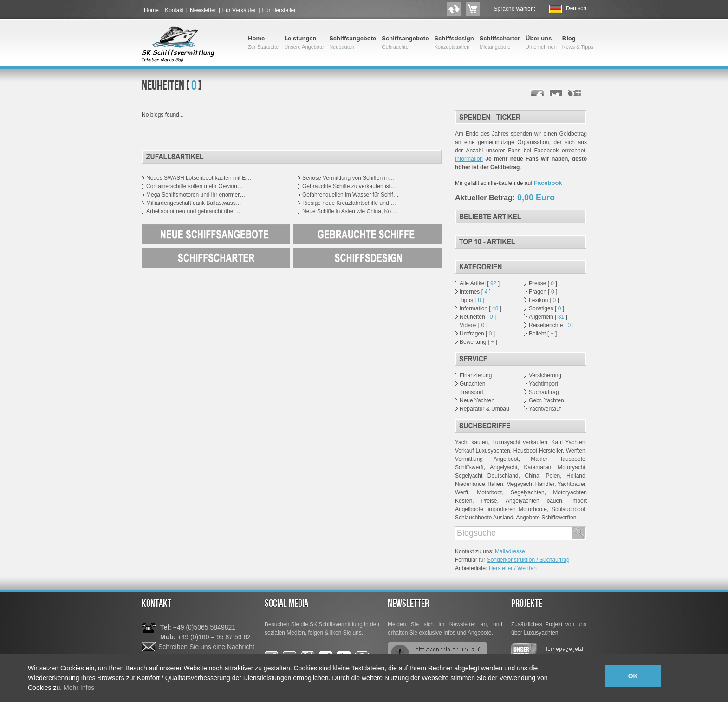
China (532, 476)
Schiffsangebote (353, 43)
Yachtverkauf (545, 409)
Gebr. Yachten (546, 400)
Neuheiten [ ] (478, 317)
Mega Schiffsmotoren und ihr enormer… (196, 195)
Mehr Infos (79, 688)
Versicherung (545, 375)
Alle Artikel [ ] (480, 283)
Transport (471, 392)
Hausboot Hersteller (538, 451)
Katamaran (538, 467)
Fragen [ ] (543, 292)
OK (633, 676)
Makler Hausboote (558, 459)
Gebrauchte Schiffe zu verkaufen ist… (349, 186)
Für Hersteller (279, 10)
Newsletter (203, 10)
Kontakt (174, 10)
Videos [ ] (474, 325)
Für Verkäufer (239, 10)
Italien (496, 484)
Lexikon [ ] (544, 300)
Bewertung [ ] (478, 342)
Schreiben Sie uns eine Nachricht (206, 647)
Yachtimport (543, 384)
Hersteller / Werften (513, 568)
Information (469, 159)
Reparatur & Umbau (484, 409)
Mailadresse (510, 551)
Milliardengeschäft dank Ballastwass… (194, 203)
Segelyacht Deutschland (487, 476)
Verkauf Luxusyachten (483, 451)
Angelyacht (504, 467)
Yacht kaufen (471, 442)
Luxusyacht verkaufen (520, 442)
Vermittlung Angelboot (487, 459)
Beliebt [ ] (543, 334)
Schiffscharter (500, 43)
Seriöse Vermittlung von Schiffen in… (348, 178)
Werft (461, 492)
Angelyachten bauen (534, 501)
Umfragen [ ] (477, 334)
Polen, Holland (566, 476)
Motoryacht (571, 467)
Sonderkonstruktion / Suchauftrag (528, 560)
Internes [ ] (475, 292)
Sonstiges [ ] (546, 308)
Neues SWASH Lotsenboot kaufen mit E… (199, 178)
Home (151, 10)
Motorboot (489, 492)
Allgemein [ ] (548, 317)
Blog (578, 43)
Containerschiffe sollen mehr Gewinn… (195, 186)
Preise (489, 501)
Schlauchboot (569, 509)
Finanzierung (476, 375)
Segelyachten (528, 492)
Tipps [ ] (472, 300)
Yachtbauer (572, 484)
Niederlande (470, 484)
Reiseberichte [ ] (551, 325)
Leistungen (304, 43)
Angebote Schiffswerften (546, 518)
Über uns (541, 43)
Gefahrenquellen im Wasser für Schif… (351, 195)
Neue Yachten (477, 400)
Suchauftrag (544, 392)
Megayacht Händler (531, 484)
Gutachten (472, 384)
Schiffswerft (469, 467)
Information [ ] (481, 308)
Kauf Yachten (569, 442)
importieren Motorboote (517, 509)
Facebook (548, 183)
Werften (576, 451)
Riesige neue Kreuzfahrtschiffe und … (349, 203)
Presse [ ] (543, 283)
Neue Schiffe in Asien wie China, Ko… (349, 211)
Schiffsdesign (454, 43)
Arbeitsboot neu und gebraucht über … (194, 211)
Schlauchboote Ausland (484, 518)
